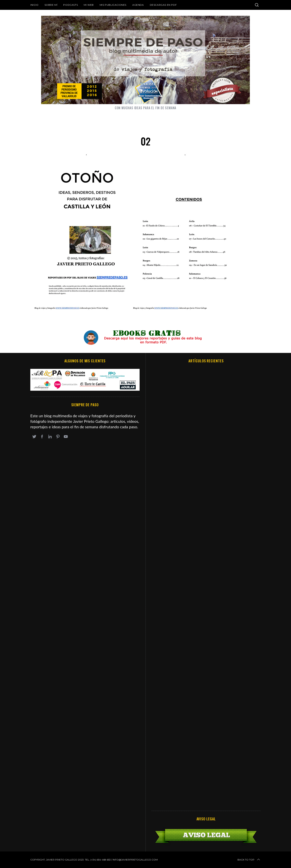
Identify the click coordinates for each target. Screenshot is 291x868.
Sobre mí (51, 5)
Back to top (249, 860)
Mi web (89, 5)
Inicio (34, 5)
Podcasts (70, 5)
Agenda (138, 5)
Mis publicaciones (113, 5)
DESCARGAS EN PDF (163, 5)
